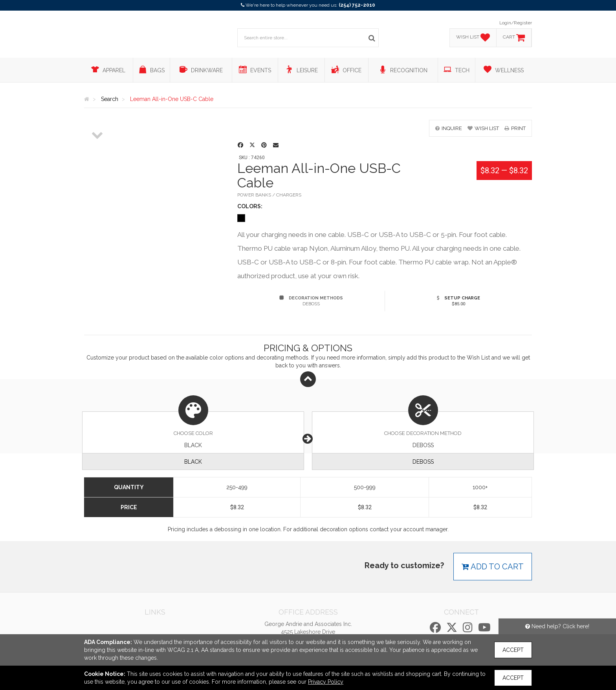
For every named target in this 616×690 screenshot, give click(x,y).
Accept (513, 650)
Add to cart (493, 567)
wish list (483, 128)
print (515, 128)
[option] (97, 120)
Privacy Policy (326, 682)
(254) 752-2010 (357, 5)
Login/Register (516, 23)
